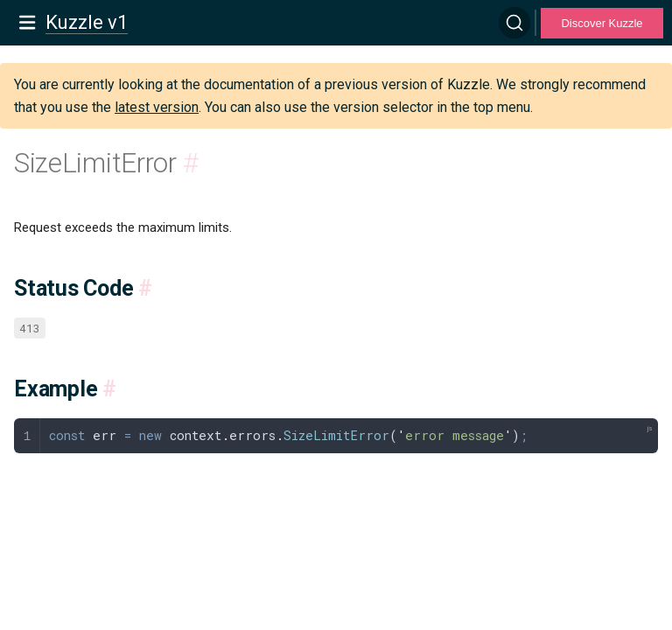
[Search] (514, 23)
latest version (157, 107)
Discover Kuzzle (602, 23)
